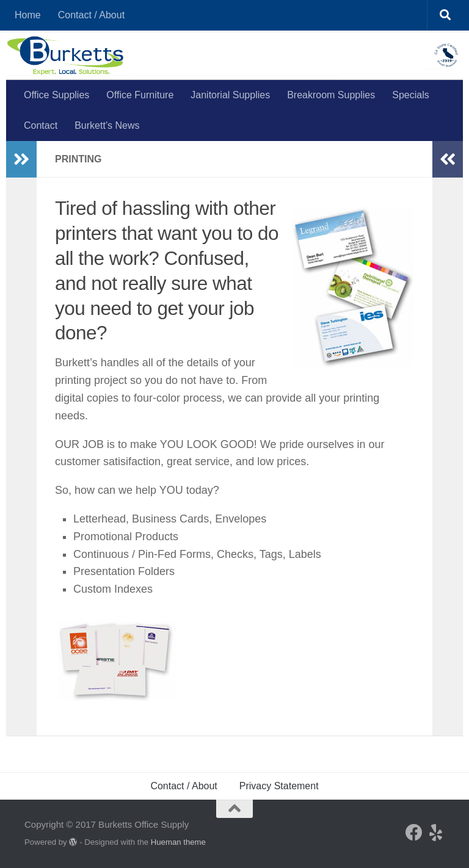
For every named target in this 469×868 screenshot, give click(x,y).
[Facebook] (414, 833)
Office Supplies (56, 95)
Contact (41, 125)
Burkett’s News (107, 125)
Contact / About (91, 15)
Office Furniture (140, 95)
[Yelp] (436, 833)
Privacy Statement (279, 786)
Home (28, 15)
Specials (410, 95)
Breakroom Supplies (331, 95)
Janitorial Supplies (230, 95)
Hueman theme (178, 842)
